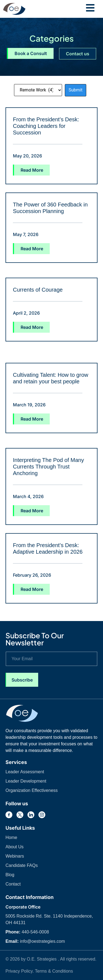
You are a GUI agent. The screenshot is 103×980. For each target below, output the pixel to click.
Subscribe (22, 680)
